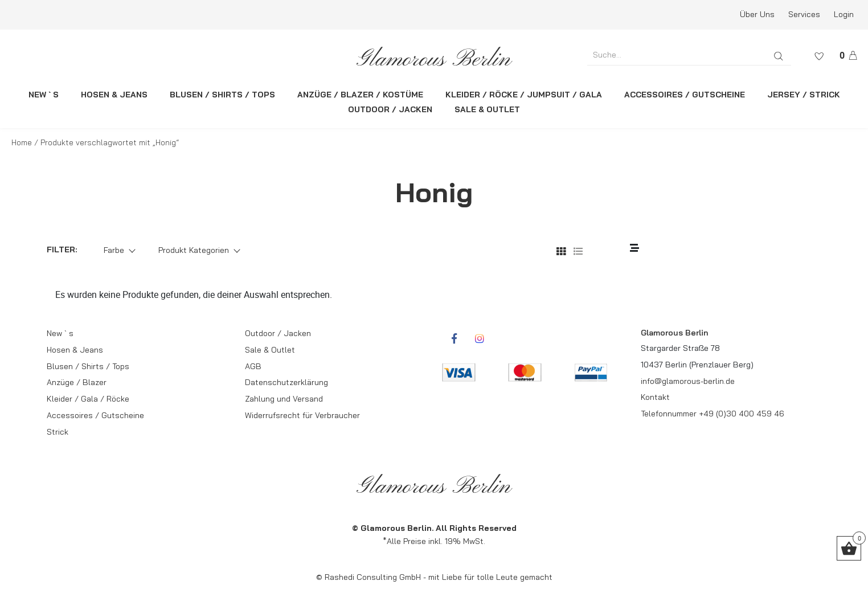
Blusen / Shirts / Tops (88, 366)
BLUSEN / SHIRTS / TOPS (222, 95)
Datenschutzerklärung (286, 382)
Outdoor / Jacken (278, 333)
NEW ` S (44, 95)
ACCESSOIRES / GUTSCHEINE (685, 95)
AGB (253, 366)
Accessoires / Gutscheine (95, 415)
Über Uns (757, 14)
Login (844, 14)
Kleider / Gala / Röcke (88, 399)
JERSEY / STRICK (804, 95)
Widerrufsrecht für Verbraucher (302, 415)
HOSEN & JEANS (114, 95)
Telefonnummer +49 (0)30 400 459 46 (713, 414)
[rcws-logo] (434, 56)
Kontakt (655, 397)
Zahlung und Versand (284, 399)
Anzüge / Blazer (77, 382)
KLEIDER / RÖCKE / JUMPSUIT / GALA (524, 95)
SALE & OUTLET (487, 109)
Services (804, 14)
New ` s (60, 333)
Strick (58, 432)
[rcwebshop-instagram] (480, 338)
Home (22, 142)
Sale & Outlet (270, 350)
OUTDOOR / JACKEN (390, 109)
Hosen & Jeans (75, 350)
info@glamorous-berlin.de (688, 381)
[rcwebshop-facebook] (454, 338)
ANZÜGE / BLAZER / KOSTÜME (360, 95)
